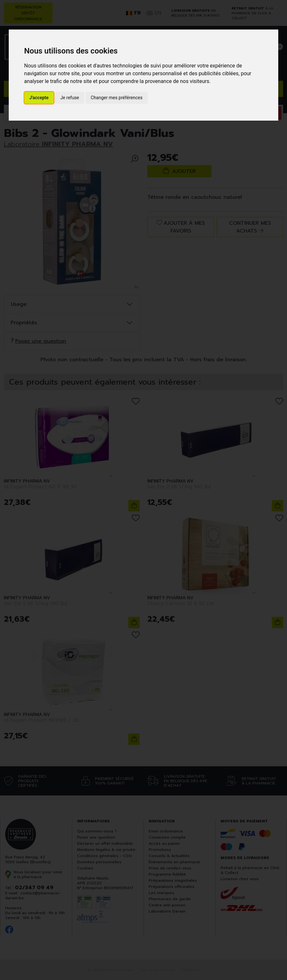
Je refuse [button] (70, 98)
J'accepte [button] (39, 98)
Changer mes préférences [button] (117, 98)
